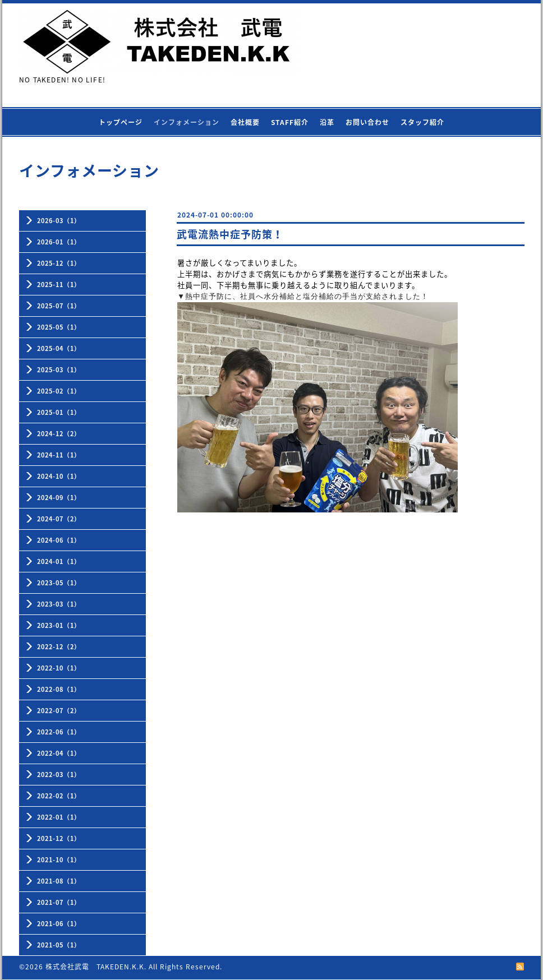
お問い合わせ (367, 122)
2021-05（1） (59, 945)
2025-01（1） (59, 412)
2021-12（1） (59, 838)
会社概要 (245, 122)
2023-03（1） (59, 604)
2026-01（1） (59, 242)
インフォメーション (187, 122)
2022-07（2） (59, 711)
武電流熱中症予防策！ (230, 234)
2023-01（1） (59, 625)
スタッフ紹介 (422, 122)
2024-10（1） (59, 476)
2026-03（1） (59, 221)
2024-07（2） (59, 519)
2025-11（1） (59, 285)
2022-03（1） (59, 775)
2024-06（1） (59, 540)
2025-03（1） (59, 370)
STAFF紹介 (290, 122)
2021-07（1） (59, 902)
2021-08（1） (59, 881)
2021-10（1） (59, 860)
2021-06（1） (59, 924)
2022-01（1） (59, 817)
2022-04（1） (59, 753)
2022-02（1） (59, 796)
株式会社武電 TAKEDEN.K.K (95, 967)
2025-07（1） (59, 306)
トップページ (121, 122)
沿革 (327, 122)
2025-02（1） (59, 391)
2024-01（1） (59, 561)
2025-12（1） (59, 263)
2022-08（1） (59, 689)
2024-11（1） (59, 455)
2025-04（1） (59, 348)
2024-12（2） (59, 434)
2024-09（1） (59, 498)
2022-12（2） (59, 647)
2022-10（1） (59, 668)
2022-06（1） (59, 732)
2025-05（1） (59, 327)
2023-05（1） (59, 583)
